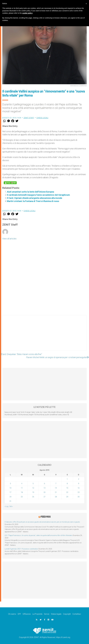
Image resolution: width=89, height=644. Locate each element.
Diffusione (27, 614)
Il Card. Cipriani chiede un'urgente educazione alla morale (35, 198)
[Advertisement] (44, 335)
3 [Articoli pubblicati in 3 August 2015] (10, 484)
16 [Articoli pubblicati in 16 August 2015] (79, 488)
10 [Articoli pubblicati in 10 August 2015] (10, 488)
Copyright (67, 614)
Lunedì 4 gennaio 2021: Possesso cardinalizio (21, 549)
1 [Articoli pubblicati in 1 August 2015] (67, 479)
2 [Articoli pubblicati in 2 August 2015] (79, 479)
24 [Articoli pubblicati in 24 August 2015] (10, 497)
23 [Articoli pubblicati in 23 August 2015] (79, 492)
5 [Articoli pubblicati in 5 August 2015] (33, 484)
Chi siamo (12, 614)
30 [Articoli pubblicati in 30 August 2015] (79, 497)
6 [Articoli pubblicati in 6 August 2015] (44, 484)
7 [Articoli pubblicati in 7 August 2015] (56, 484)
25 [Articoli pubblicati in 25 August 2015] (22, 497)
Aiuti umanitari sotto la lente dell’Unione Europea (30, 192)
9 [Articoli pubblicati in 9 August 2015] (79, 484)
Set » (11, 506)
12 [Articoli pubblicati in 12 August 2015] (33, 488)
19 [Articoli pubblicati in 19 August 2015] (33, 492)
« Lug (6, 506)
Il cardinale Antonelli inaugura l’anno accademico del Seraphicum (38, 195)
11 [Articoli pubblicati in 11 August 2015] (22, 488)
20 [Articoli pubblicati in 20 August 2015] (44, 492)
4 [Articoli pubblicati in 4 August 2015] (22, 484)
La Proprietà (37, 614)
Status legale (56, 614)
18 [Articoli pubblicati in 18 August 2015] (22, 492)
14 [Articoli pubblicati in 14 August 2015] (56, 488)
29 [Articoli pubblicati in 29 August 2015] (67, 497)
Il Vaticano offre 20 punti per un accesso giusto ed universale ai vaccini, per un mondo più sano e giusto (42, 522)
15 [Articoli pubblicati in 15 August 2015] (67, 488)
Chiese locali (42, 118)
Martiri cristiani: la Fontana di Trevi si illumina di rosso (33, 201)
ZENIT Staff (29, 118)
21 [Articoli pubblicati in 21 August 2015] (56, 492)
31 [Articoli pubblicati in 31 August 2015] (10, 501)
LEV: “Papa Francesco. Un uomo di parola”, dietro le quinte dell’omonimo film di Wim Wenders (39, 535)
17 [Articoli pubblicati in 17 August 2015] (10, 492)
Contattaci (77, 614)
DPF (19, 614)
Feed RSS (46, 517)
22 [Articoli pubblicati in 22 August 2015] (67, 492)
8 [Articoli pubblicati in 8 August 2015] (67, 484)
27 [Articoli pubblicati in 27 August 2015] (44, 497)
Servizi (47, 614)
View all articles (9, 239)
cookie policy (27, 13)
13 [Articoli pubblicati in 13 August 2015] (44, 488)
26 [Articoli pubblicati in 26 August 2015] (33, 497)
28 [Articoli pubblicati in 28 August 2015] (56, 497)
